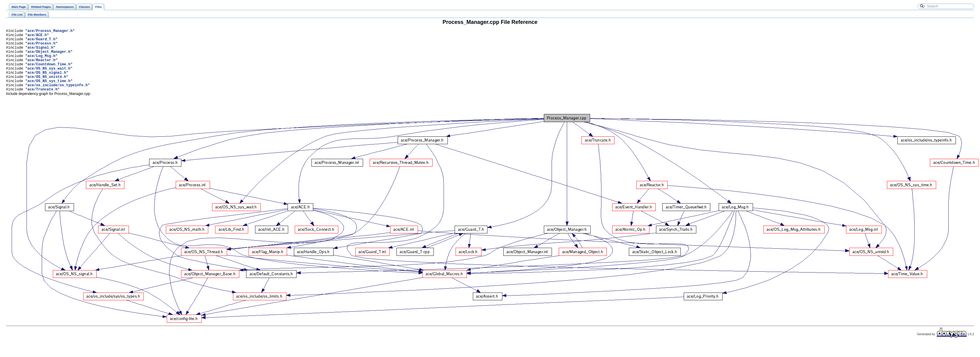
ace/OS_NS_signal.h (47, 82)
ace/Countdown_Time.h (49, 72)
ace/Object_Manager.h (49, 57)
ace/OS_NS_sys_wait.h (49, 77)
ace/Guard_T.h (41, 42)
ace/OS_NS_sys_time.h (49, 92)
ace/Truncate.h (43, 103)
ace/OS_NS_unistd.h (47, 87)
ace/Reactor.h (41, 67)
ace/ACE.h (37, 37)
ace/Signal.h (40, 52)
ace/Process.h (41, 47)
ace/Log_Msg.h (41, 62)
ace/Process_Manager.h (50, 31)
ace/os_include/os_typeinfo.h (58, 97)
